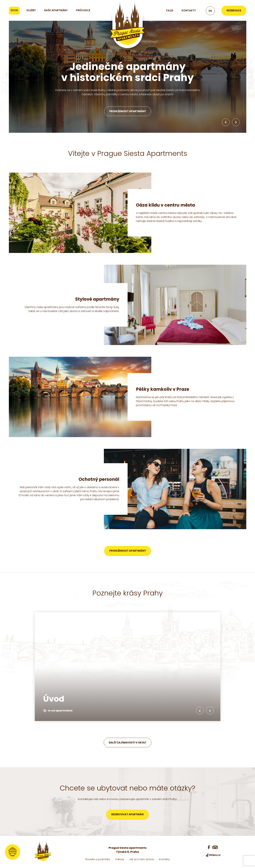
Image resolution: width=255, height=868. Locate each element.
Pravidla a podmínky (98, 859)
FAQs (170, 10)
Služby (31, 10)
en (210, 11)
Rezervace (234, 10)
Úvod (14, 10)
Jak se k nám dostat (142, 859)
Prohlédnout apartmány (128, 111)
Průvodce (83, 10)
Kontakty (189, 10)
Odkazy (120, 859)
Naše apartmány (56, 10)
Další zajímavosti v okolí (127, 743)
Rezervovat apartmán (127, 814)
